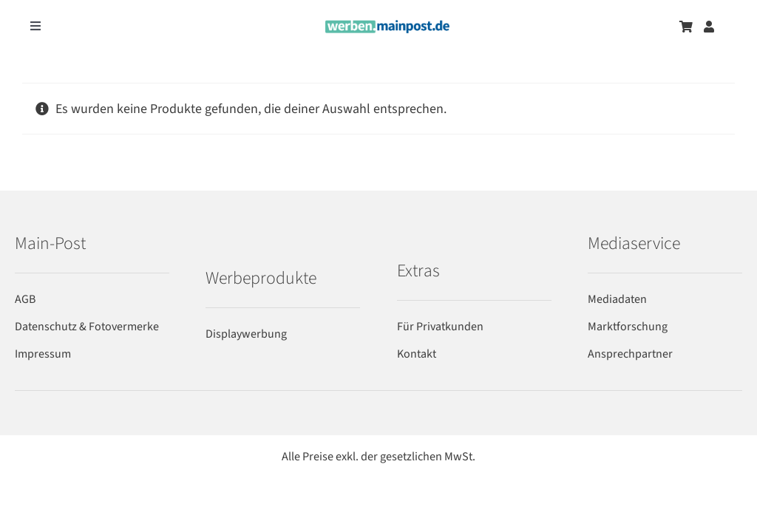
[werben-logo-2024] (387, 26)
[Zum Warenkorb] (686, 27)
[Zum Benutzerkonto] (709, 27)
